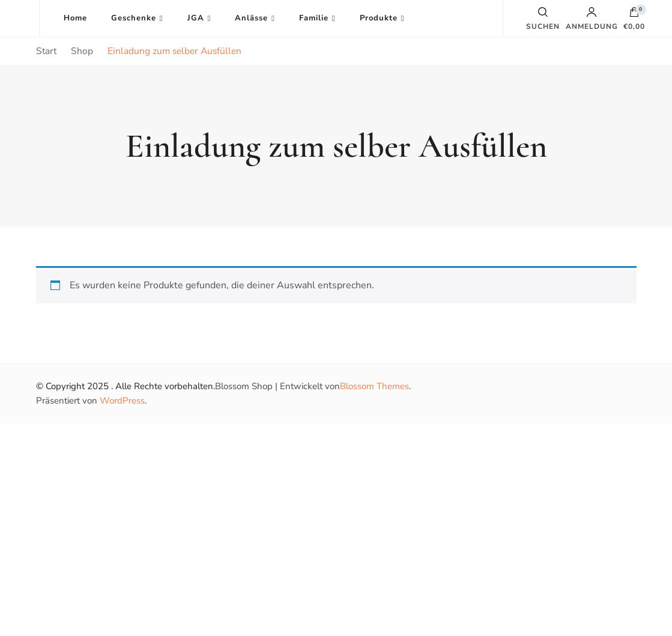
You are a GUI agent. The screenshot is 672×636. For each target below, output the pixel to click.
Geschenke (134, 18)
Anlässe (251, 18)
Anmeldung (592, 19)
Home (75, 18)
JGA (196, 18)
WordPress (122, 401)
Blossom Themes (374, 386)
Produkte (379, 18)
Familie (314, 18)
